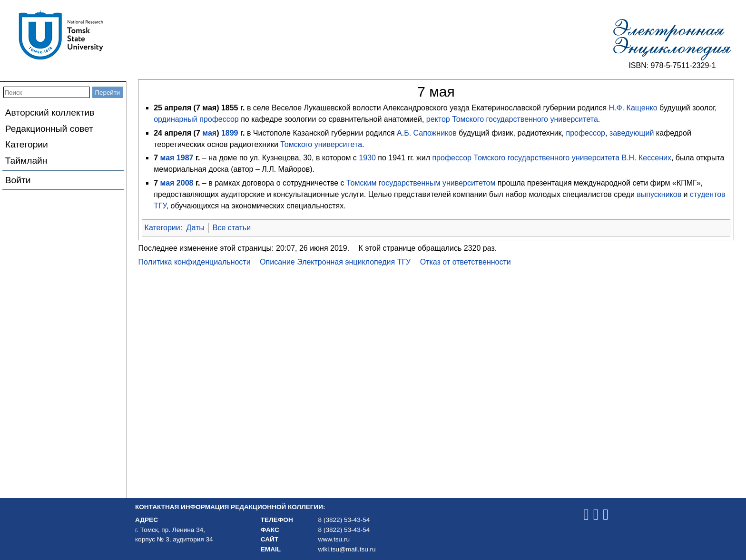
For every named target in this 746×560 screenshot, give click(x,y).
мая (209, 133)
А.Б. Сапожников (427, 133)
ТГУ (160, 206)
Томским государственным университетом (421, 183)
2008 (185, 183)
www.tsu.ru (334, 539)
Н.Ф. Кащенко (633, 108)
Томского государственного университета (525, 119)
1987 (185, 158)
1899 (230, 133)
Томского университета (321, 144)
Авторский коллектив (50, 113)
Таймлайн (26, 161)
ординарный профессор (196, 119)
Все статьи (232, 228)
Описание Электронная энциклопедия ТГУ (335, 262)
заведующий (632, 133)
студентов (708, 194)
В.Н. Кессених (646, 158)
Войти (18, 180)
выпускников (659, 194)
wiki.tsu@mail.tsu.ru (347, 549)
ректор (438, 119)
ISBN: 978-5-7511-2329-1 (672, 65)
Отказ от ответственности (466, 262)
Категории (27, 144)
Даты (196, 228)
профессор (585, 133)
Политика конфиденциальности (195, 262)
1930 (367, 158)
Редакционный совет (49, 129)
